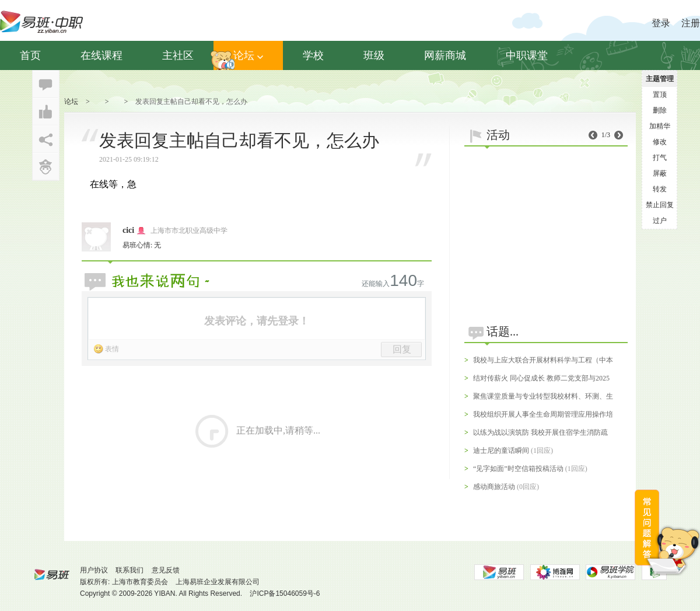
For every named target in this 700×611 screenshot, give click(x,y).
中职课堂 (527, 55)
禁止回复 (660, 205)
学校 (313, 55)
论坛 (248, 55)
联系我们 (129, 570)
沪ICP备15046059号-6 (285, 593)
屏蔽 (660, 173)
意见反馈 (166, 570)
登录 (661, 23)
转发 (660, 189)
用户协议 (94, 570)
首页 (30, 55)
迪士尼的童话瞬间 (501, 451)
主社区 (178, 55)
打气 (660, 158)
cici (128, 230)
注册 (691, 23)
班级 (374, 55)
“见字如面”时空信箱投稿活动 (518, 469)
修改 (660, 142)
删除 (660, 110)
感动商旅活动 (494, 487)
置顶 (660, 95)
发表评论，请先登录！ (257, 321)
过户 (660, 221)
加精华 (660, 126)
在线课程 (101, 55)
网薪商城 (445, 55)
